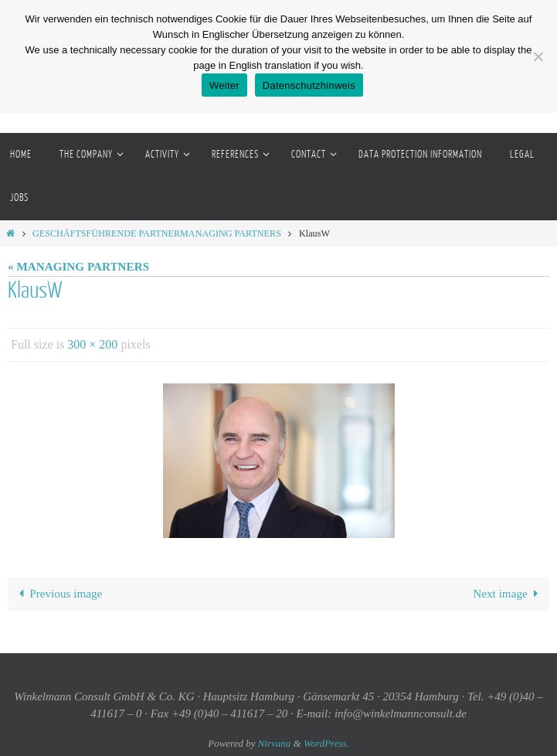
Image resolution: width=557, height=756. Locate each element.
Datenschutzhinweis (309, 85)
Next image (508, 593)
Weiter (224, 85)
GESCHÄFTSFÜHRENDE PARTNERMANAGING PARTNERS (157, 233)
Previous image (58, 593)
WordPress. (326, 743)
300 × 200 (92, 344)
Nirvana (275, 743)
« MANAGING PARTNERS (78, 266)
